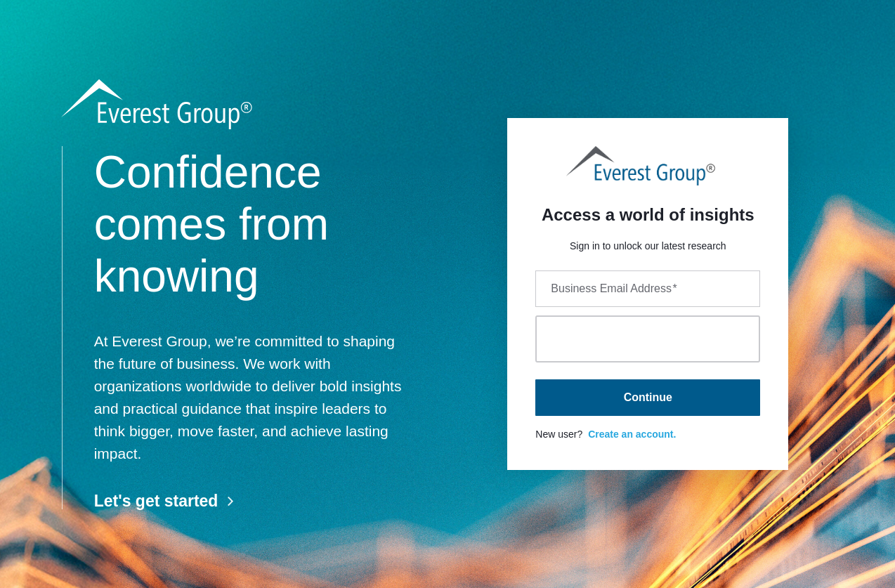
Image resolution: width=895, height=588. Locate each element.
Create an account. (632, 434)
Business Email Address (614, 288)
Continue (648, 397)
